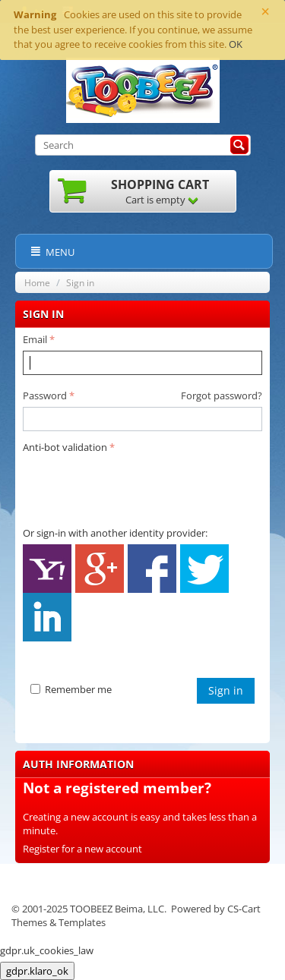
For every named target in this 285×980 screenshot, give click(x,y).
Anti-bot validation (65, 447)
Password (45, 395)
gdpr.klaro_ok (37, 971)
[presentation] (138, 487)
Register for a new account (82, 849)
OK (236, 44)
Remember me (71, 689)
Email (35, 339)
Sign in (226, 690)
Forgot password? (222, 395)
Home (37, 283)
